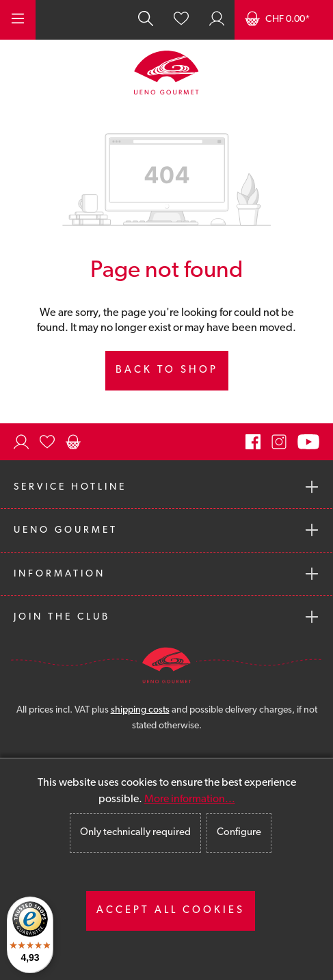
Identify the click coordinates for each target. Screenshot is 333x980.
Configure (239, 833)
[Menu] (18, 20)
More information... (190, 799)
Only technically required (135, 833)
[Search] (146, 20)
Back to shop (167, 370)
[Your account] (217, 20)
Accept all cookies (171, 911)
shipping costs (140, 710)
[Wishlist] (181, 20)
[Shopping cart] (284, 20)
